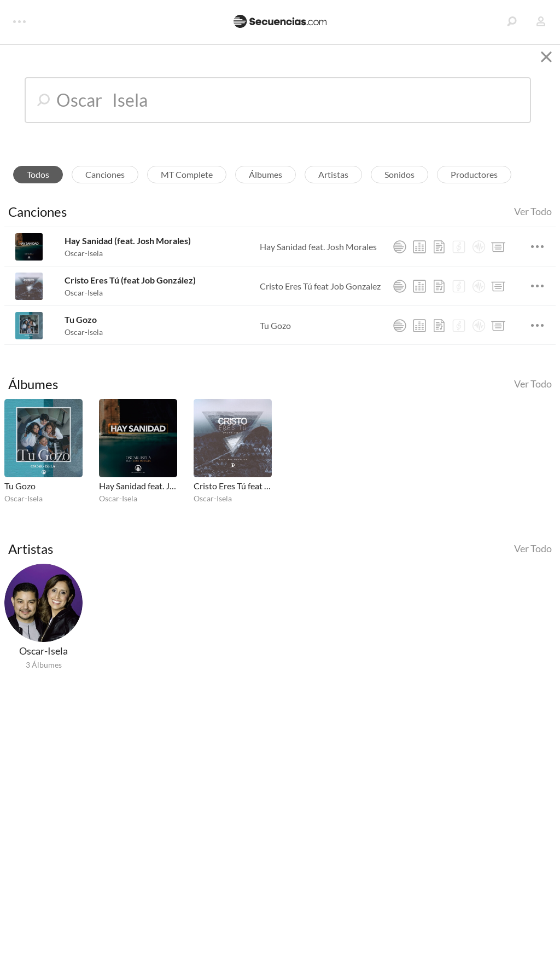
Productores (474, 181)
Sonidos (399, 181)
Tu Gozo (81, 326)
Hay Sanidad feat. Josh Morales (318, 253)
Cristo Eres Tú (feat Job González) (130, 287)
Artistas (333, 181)
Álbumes (266, 181)
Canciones (105, 181)
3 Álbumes (44, 671)
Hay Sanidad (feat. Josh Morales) (128, 248)
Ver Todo (533, 218)
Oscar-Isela (84, 260)
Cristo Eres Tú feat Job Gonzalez (320, 293)
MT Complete (187, 181)
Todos (38, 181)
